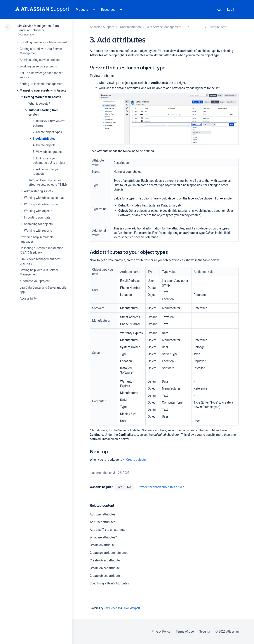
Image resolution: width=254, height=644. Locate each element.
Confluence (110, 608)
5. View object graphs (47, 152)
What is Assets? (39, 104)
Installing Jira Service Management (43, 42)
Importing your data (37, 217)
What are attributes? (103, 537)
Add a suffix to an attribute (108, 530)
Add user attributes (103, 514)
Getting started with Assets (43, 97)
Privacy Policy (161, 632)
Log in (231, 10)
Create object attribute (105, 560)
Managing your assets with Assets (43, 90)
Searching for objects (38, 224)
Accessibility (28, 298)
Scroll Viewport (131, 608)
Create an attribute (102, 545)
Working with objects (38, 211)
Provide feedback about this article (161, 487)
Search (219, 10)
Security (205, 632)
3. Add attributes (44, 139)
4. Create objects (44, 145)
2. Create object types (47, 132)
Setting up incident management (42, 84)
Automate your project (35, 281)
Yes (120, 487)
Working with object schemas (44, 198)
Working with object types (41, 204)
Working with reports (38, 231)
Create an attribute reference (109, 553)
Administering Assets (38, 191)
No (129, 487)
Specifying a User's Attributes (110, 583)
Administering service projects (40, 60)
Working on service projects (38, 66)
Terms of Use (185, 632)
